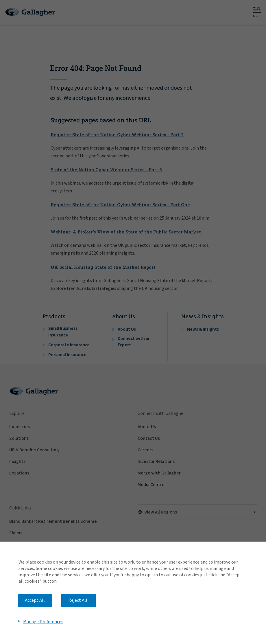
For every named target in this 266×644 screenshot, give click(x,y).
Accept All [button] (35, 600)
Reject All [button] (78, 600)
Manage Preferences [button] (43, 621)
